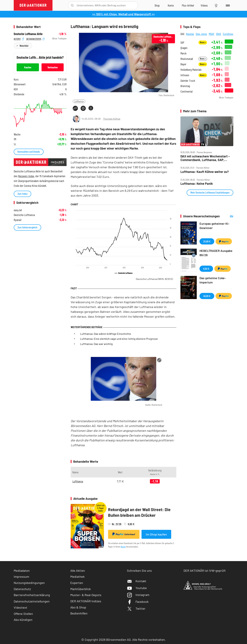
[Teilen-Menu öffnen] (75, 108)
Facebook (138, 602)
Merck (183, 53)
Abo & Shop (78, 607)
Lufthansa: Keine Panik (197, 184)
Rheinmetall (187, 59)
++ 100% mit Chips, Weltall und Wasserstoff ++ (123, 14)
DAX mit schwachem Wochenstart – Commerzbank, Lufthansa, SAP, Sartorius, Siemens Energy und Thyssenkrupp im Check (205, 158)
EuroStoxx (228, 34)
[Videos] (204, 5)
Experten (77, 583)
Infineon (185, 75)
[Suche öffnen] (72, 5)
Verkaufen (53, 67)
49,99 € (207, 296)
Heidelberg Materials (191, 70)
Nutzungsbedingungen (29, 583)
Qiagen (184, 48)
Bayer (183, 64)
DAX (182, 34)
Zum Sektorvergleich (27, 227)
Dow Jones (201, 34)
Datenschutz (22, 589)
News (203, 42)
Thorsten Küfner (112, 119)
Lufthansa (79, 101)
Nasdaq (190, 34)
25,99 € (207, 241)
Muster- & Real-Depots (86, 595)
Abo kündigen (23, 620)
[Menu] (227, 5)
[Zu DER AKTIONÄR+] (188, 5)
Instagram (138, 595)
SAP (182, 42)
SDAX (219, 34)
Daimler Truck (188, 81)
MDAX (211, 34)
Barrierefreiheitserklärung (32, 595)
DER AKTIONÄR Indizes (86, 601)
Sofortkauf (124, 534)
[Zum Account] (171, 5)
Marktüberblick (81, 589)
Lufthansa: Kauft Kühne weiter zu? (205, 172)
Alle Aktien (78, 571)
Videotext (20, 607)
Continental (186, 91)
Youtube (137, 588)
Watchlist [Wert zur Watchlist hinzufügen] (24, 46)
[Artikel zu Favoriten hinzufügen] (91, 108)
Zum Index (22, 194)
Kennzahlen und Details (29, 152)
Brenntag (185, 86)
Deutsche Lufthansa (154, 279)
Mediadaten (22, 571)
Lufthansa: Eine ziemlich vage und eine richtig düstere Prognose (119, 339)
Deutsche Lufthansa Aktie (28, 34)
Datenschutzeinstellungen (32, 601)
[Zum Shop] (157, 5)
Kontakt (137, 581)
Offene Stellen (23, 614)
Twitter (136, 608)
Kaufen (28, 67)
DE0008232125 (35, 39)
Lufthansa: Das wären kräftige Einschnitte (106, 334)
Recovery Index (26, 176)
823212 (19, 39)
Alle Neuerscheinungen (227, 216)
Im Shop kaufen (156, 534)
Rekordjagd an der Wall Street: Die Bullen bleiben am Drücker (139, 512)
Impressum (21, 577)
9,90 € (206, 269)
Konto (123, 547)
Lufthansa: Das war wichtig (96, 344)
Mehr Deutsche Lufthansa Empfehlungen (210, 192)
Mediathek (77, 577)
